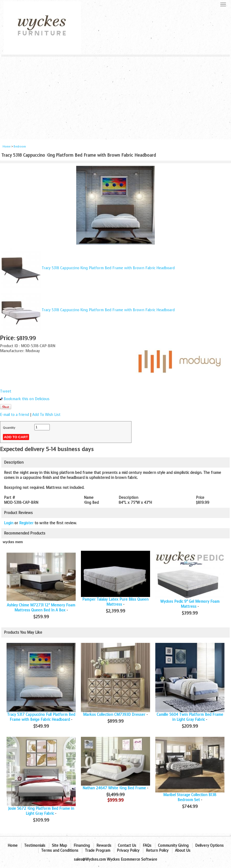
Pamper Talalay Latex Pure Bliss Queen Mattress (115, 602)
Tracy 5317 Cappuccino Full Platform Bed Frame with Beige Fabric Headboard (41, 717)
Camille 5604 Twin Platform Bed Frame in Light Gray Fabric (190, 717)
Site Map (59, 846)
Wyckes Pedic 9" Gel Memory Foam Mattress (190, 604)
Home (7, 147)
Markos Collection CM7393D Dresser (114, 715)
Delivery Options (209, 846)
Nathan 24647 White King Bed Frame (114, 788)
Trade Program (98, 851)
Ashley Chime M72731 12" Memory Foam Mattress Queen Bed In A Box (41, 608)
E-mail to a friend (15, 415)
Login (9, 523)
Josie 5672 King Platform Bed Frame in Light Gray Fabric (41, 811)
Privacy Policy (128, 851)
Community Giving (173, 846)
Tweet (6, 391)
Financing (82, 846)
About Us (183, 851)
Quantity (9, 428)
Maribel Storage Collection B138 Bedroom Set (190, 797)
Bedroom (20, 147)
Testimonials (35, 846)
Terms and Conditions (60, 851)
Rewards (104, 846)
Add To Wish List (46, 415)
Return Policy (157, 851)
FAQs (147, 846)
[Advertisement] (115, 96)
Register (26, 523)
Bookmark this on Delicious (27, 399)
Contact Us (127, 846)
